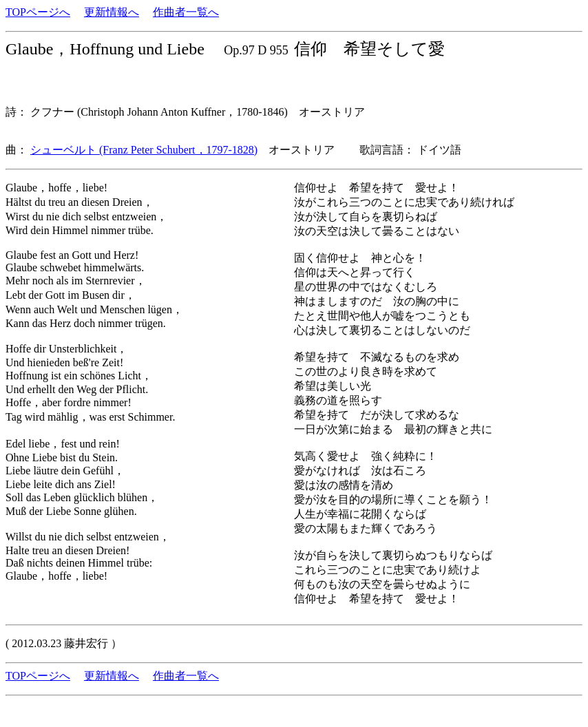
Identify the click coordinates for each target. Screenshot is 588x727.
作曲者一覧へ (186, 12)
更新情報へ (112, 12)
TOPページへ (38, 12)
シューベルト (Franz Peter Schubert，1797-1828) (144, 150)
